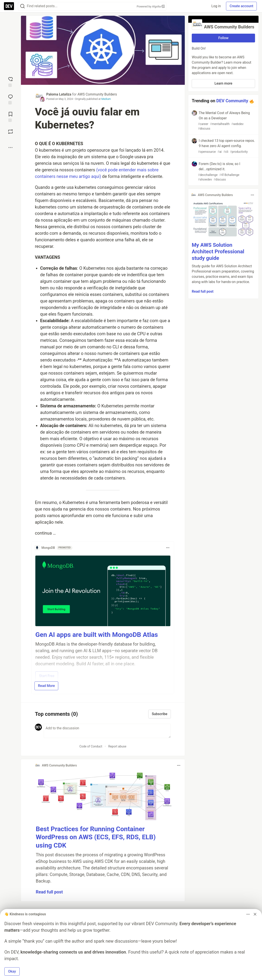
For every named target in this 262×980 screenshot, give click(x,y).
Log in (216, 6)
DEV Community (232, 101)
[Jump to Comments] (10, 99)
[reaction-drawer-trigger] (10, 82)
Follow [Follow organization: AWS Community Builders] (223, 38)
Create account (241, 6)
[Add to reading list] (10, 116)
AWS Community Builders (97, 94)
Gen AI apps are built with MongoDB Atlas (97, 635)
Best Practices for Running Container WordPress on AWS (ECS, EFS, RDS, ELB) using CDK (96, 837)
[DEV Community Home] (9, 6)
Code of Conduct (91, 746)
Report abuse (117, 746)
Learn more (223, 83)
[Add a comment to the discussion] (107, 731)
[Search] (22, 6)
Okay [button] (12, 971)
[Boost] (10, 132)
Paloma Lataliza (59, 94)
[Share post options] (10, 148)
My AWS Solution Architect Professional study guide (218, 252)
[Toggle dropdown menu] (168, 548)
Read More (46, 686)
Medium (106, 99)
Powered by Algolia (151, 6)
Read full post (49, 892)
